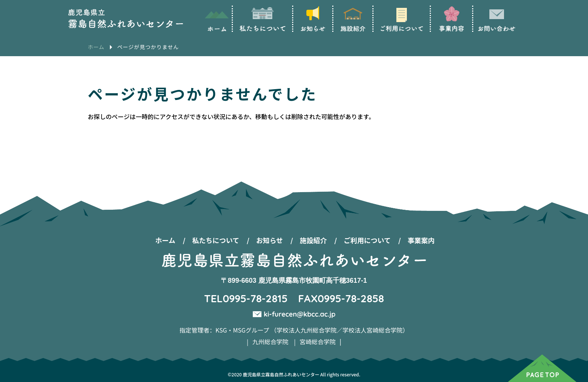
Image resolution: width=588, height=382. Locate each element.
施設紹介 (313, 240)
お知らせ (270, 240)
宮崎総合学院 (318, 342)
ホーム (165, 240)
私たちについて (215, 240)
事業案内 (421, 240)
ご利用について (367, 240)
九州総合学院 (270, 342)
